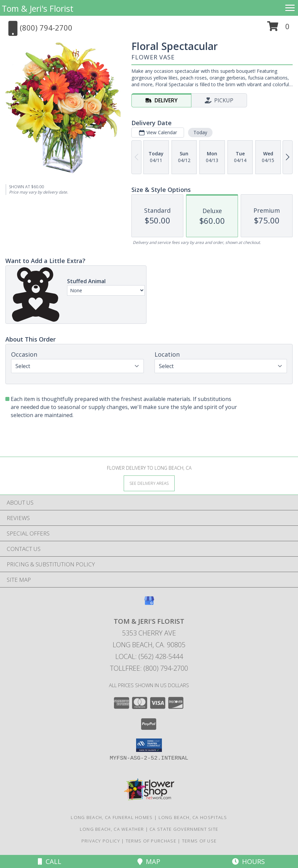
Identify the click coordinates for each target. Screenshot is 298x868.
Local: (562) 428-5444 (149, 656)
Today (200, 132)
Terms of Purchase (151, 841)
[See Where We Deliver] (149, 483)
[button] (278, 29)
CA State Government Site (184, 829)
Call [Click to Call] (50, 861)
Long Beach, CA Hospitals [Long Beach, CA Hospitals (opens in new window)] (193, 817)
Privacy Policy (101, 841)
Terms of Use (199, 841)
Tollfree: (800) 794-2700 (149, 668)
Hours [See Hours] (248, 861)
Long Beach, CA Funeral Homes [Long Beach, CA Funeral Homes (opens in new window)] (112, 817)
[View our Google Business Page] (149, 604)
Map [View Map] (149, 861)
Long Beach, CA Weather (112, 829)
